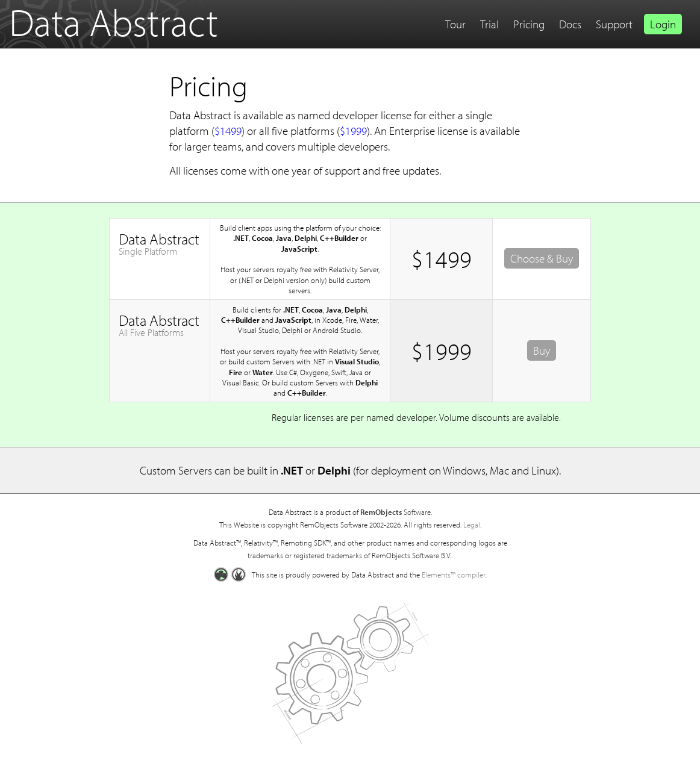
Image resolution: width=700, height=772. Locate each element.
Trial (489, 24)
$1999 (353, 131)
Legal (472, 525)
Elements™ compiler (453, 574)
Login (663, 24)
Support (614, 24)
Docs (570, 24)
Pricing (529, 24)
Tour (455, 24)
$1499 (228, 131)
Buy (542, 350)
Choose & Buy (542, 258)
